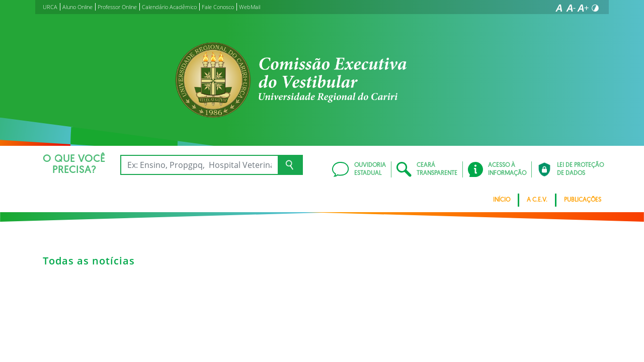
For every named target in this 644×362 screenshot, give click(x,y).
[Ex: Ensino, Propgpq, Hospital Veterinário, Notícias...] (199, 165)
